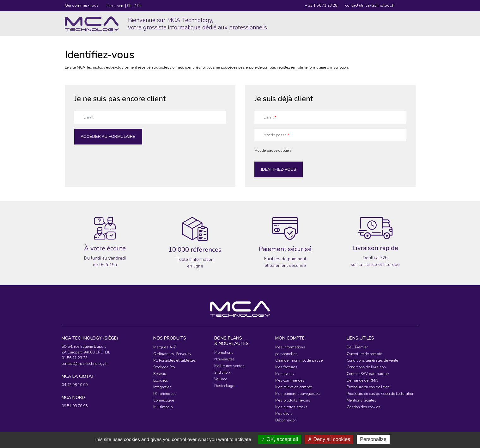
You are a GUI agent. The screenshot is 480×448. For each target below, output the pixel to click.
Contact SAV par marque (368, 374)
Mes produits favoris (293, 400)
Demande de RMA (362, 380)
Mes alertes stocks (291, 407)
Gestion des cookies (364, 407)
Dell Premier (357, 347)
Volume (221, 379)
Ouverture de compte (364, 354)
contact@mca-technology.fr (370, 5)
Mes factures (286, 367)
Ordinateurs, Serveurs (172, 354)
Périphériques (165, 394)
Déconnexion (286, 420)
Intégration (162, 387)
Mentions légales (362, 400)
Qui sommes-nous (82, 5)
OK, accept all (279, 439)
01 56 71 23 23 (75, 358)
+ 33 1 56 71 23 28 (321, 5)
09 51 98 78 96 (75, 406)
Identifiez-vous (278, 169)
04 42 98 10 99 (75, 385)
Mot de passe (276, 135)
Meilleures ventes (229, 366)
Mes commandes (290, 380)
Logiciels (161, 380)
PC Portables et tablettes (175, 360)
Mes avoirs (285, 374)
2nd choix (222, 372)
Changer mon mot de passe (299, 360)
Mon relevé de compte (294, 387)
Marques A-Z (165, 347)
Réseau (160, 374)
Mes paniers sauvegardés (298, 394)
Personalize (373, 439)
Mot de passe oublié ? (273, 150)
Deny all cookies (329, 439)
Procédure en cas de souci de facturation (380, 394)
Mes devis (284, 414)
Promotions (224, 353)
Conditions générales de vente (372, 360)
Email (270, 117)
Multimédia (163, 407)
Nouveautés (225, 359)
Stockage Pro (164, 367)
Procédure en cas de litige (368, 387)
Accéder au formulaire (108, 136)
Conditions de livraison (366, 367)
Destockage (224, 386)
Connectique (164, 400)
